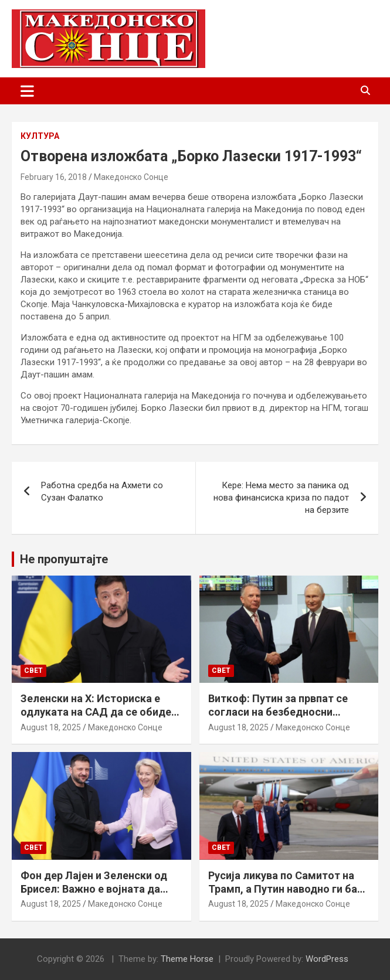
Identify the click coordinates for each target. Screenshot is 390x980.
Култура (40, 136)
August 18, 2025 (51, 727)
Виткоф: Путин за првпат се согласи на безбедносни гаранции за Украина (278, 712)
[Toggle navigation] (27, 91)
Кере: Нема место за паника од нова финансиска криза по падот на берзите (281, 498)
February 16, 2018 (54, 177)
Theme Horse (187, 959)
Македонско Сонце (131, 177)
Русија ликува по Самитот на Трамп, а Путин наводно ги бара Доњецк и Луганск (289, 889)
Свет (33, 671)
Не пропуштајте (64, 559)
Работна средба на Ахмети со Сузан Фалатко (102, 491)
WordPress (327, 959)
